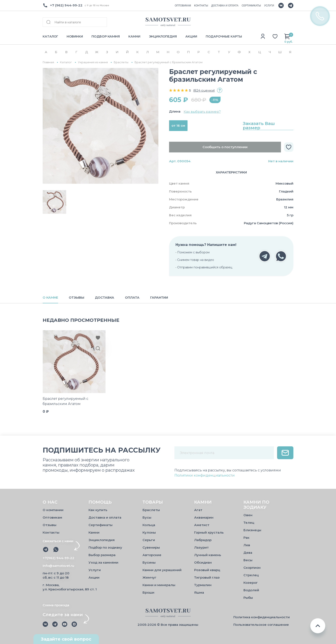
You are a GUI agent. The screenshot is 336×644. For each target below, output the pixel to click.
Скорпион (252, 568)
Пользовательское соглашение (261, 625)
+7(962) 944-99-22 (58, 558)
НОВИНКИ (75, 37)
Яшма (199, 592)
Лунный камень (208, 555)
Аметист (202, 525)
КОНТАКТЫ (201, 6)
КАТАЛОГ (50, 37)
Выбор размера (102, 555)
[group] (100, 126)
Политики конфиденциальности (205, 475)
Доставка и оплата (105, 517)
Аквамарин (204, 517)
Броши (148, 592)
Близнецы (252, 530)
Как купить (98, 510)
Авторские (152, 555)
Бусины (149, 562)
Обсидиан (203, 562)
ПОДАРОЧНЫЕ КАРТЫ (224, 37)
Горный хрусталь (209, 532)
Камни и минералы (159, 585)
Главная (48, 62)
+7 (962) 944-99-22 (66, 5)
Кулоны (149, 532)
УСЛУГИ (269, 6)
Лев (247, 545)
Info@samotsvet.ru (58, 566)
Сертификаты (100, 525)
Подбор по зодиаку (105, 547)
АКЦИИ (191, 37)
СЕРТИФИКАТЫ (251, 6)
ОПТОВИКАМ (183, 6)
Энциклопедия (102, 540)
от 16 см (178, 126)
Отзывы (49, 525)
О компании (53, 510)
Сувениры (151, 547)
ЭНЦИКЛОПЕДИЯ (163, 37)
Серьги (149, 540)
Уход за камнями (103, 562)
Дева (248, 553)
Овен (248, 515)
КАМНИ (134, 37)
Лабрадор (203, 540)
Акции (94, 577)
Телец (249, 523)
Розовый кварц (207, 570)
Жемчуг (149, 577)
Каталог (66, 62)
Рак (246, 538)
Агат (198, 510)
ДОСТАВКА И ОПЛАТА (225, 6)
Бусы (147, 517)
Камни (94, 532)
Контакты (51, 532)
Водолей (251, 590)
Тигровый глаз (207, 577)
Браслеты (121, 62)
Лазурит (201, 547)
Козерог (251, 583)
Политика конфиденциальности (262, 617)
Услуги (95, 570)
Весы (248, 560)
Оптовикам (52, 517)
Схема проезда (56, 605)
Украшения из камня (93, 62)
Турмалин (203, 585)
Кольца (149, 525)
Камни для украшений (162, 570)
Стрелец (251, 575)
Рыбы (248, 598)
